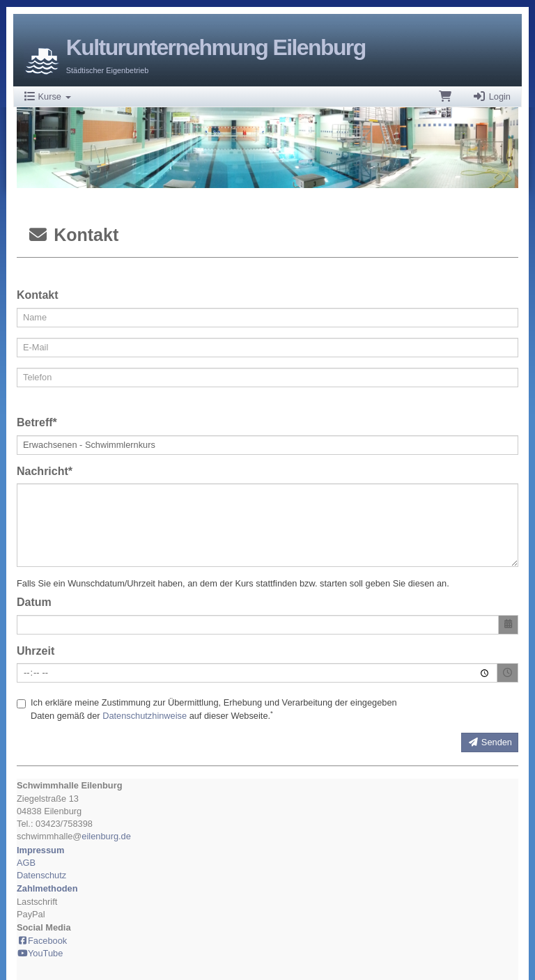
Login (491, 96)
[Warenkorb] (445, 97)
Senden (490, 742)
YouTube (40, 953)
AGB (26, 863)
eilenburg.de (106, 836)
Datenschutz (41, 875)
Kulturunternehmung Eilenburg (216, 47)
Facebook (42, 941)
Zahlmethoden (47, 888)
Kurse (48, 96)
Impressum (40, 850)
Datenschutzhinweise (145, 716)
